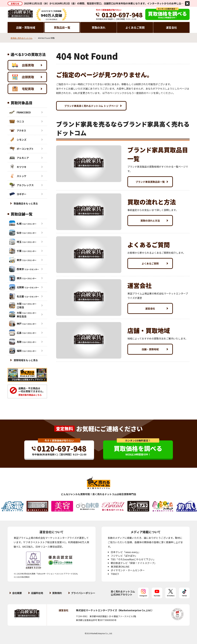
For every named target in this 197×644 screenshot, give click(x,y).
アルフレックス (21, 185)
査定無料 (64, 429)
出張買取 (23, 65)
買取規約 (57, 593)
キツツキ (18, 167)
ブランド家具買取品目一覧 (150, 182)
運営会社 (171, 27)
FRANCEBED (20, 112)
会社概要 (17, 593)
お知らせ (15, 3)
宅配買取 (23, 89)
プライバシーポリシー (83, 593)
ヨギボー (18, 194)
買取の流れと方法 (150, 221)
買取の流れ (99, 27)
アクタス (18, 130)
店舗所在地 (37, 593)
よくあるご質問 (135, 27)
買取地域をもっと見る (26, 360)
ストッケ (18, 176)
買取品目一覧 (62, 27)
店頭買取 (23, 77)
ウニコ (17, 121)
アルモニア (19, 158)
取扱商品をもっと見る (26, 203)
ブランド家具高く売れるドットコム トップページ (91, 106)
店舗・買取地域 (26, 27)
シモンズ (18, 140)
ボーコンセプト (21, 149)
